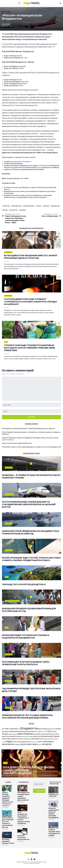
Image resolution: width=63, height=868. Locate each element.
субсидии (22, 210)
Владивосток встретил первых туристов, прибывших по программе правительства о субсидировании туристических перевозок (28, 196)
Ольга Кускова (6, 24)
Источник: (6, 174)
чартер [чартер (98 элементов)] (40, 744)
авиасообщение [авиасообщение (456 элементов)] (25, 734)
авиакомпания (16, 206)
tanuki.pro (37, 863)
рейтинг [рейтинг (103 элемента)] (35, 742)
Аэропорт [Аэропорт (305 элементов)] (14, 729)
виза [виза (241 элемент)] (57, 734)
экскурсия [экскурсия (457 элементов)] (47, 744)
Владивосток (55, 206)
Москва (5, 210)
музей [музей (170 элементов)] (41, 739)
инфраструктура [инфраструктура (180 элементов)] (16, 739)
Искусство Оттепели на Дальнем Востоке (17, 443)
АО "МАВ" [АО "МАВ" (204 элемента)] (6, 729)
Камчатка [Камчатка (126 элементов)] (53, 729)
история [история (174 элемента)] (25, 739)
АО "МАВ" (38, 206)
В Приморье (6, 12)
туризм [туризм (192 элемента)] (17, 744)
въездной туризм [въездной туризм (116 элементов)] (26, 736)
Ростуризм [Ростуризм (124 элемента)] (39, 732)
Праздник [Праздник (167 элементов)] (5, 731)
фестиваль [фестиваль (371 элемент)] (33, 744)
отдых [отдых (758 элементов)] (9, 741)
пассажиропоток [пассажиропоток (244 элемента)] (24, 742)
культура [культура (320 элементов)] (35, 739)
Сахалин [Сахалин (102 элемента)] (44, 732)
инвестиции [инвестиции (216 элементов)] (6, 739)
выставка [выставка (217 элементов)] (34, 736)
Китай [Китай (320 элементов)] (58, 729)
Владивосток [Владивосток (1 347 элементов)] (29, 728)
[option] (30, 764)
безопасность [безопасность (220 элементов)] (50, 734)
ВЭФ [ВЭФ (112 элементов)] (19, 729)
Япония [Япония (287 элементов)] (5, 734)
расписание (13, 210)
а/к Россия (6, 206)
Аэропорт (46, 206)
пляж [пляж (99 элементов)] (31, 742)
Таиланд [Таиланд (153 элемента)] (54, 731)
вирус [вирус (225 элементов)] (4, 736)
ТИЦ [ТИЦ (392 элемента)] (49, 731)
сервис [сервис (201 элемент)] (40, 742)
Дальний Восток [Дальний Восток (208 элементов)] (44, 729)
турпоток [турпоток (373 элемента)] (24, 744)
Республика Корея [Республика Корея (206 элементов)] (29, 731)
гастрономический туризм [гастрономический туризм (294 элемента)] (49, 736)
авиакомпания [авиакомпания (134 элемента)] (13, 734)
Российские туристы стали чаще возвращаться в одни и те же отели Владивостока (31, 447)
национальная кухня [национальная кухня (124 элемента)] (49, 739)
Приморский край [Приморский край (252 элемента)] (15, 731)
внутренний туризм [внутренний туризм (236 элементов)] (14, 736)
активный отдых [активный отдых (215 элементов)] (39, 734)
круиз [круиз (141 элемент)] (30, 739)
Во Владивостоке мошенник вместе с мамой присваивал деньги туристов (28, 428)
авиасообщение (29, 206)
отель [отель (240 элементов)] (15, 742)
